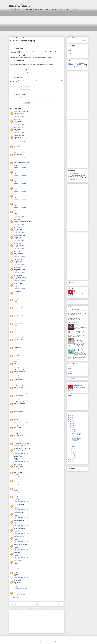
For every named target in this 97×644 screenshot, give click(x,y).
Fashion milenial (18, 370)
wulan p (15, 194)
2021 (71, 426)
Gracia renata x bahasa (19, 544)
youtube (70, 48)
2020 (71, 428)
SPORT (47, 9)
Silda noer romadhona (19, 322)
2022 (71, 424)
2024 (71, 420)
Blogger (55, 641)
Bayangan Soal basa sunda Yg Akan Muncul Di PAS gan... (77, 435)
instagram (70, 53)
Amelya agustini (17, 471)
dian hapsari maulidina (19, 394)
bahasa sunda (17, 105)
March (73, 457)
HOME (12, 9)
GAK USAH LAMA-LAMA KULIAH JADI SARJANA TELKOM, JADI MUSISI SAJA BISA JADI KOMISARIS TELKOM (80, 327)
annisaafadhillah (18, 135)
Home (37, 604)
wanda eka (16, 161)
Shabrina (16, 362)
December (74, 430)
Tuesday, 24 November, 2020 (20, 116)
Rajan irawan (17, 410)
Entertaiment (71, 67)
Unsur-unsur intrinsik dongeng (76, 443)
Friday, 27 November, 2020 (20, 595)
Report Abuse (72, 378)
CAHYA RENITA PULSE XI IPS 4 (21, 448)
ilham (15, 153)
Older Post (60, 604)
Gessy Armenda (17, 504)
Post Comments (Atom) (40, 608)
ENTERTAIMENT (28, 9)
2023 (71, 422)
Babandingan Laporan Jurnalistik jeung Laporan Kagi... (76, 439)
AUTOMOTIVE (39, 9)
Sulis (15, 298)
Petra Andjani (17, 571)
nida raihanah (17, 487)
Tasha (15, 378)
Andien (15, 495)
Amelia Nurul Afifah (18, 235)
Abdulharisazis (79, 291)
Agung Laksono (17, 127)
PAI (84, 67)
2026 (71, 415)
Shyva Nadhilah (17, 202)
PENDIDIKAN (71, 68)
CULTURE (73, 9)
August (73, 451)
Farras (15, 418)
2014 (71, 462)
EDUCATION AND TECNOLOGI (60, 9)
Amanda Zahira (17, 536)
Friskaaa (16, 291)
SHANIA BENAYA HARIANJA (20, 210)
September (74, 449)
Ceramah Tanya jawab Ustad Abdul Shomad (80, 340)
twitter (70, 50)
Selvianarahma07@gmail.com (21, 306)
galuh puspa (17, 259)
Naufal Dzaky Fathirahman (20, 402)
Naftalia (15, 552)
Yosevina (16, 591)
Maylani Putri (17, 283)
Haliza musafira (17, 520)
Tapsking (16, 346)
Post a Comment (16, 598)
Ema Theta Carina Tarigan (20, 386)
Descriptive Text (72, 317)
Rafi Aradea (16, 275)
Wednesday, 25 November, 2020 (21, 359)
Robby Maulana (17, 338)
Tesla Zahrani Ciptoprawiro (20, 111)
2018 (71, 460)
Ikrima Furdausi (17, 512)
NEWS (19, 9)
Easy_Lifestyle (20, 6)
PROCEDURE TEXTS (74, 173)
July (72, 453)
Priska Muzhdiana (18, 426)
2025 (71, 417)
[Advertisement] (48, 24)
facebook (70, 55)
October (73, 447)
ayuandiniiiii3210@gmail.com (20, 479)
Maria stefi (16, 330)
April (72, 455)
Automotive (81, 63)
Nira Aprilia (16, 464)
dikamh (15, 354)
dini (15, 434)
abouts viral (71, 63)
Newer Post (13, 604)
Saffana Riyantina (18, 528)
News (77, 67)
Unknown (16, 119)
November (74, 432)
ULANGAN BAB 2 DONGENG (79, 350)
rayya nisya (16, 560)
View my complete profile (79, 293)
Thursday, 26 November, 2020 (20, 588)
